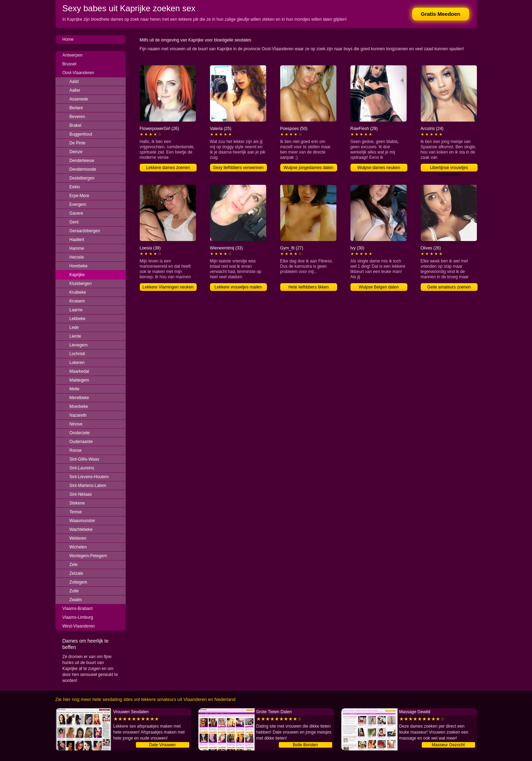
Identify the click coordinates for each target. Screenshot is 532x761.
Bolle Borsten (305, 745)
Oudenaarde (81, 442)
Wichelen (78, 547)
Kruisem (77, 301)
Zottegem (78, 582)
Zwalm (76, 600)
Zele (74, 565)
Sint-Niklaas (81, 494)
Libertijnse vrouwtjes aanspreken (449, 168)
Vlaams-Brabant (78, 609)
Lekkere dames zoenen (168, 168)
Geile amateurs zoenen (449, 287)
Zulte (74, 591)
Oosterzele (80, 433)
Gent (74, 222)
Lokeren (77, 363)
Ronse (76, 450)
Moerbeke (79, 406)
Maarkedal (79, 371)
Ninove (76, 424)
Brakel (75, 125)
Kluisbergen (81, 284)
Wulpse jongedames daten (309, 168)
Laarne (76, 310)
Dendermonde (83, 169)
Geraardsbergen (85, 231)
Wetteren (78, 538)
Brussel (70, 64)
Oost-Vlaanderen (78, 73)
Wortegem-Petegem (88, 556)
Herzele (77, 257)
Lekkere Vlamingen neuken (168, 287)
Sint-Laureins (82, 468)
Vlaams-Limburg (78, 617)
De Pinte (78, 143)
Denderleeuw (82, 161)
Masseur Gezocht (448, 745)
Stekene (77, 503)
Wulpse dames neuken (379, 168)
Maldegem (79, 380)
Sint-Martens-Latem (88, 486)
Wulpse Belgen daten (379, 287)
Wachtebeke (81, 529)
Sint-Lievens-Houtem (89, 477)
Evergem (78, 204)
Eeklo (75, 187)
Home (68, 39)
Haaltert (77, 240)
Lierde (75, 336)
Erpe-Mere (80, 196)
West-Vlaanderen (79, 626)
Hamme (77, 248)
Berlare (76, 108)
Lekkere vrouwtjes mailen (238, 287)
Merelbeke (79, 398)
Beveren (77, 117)
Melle (75, 389)
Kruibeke (78, 292)
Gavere (76, 213)
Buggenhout (81, 134)
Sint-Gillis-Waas (84, 459)
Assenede (79, 99)
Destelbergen (82, 178)
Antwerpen (73, 55)
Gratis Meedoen (441, 14)
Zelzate (76, 573)
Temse (76, 512)
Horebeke (79, 266)
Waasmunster (83, 521)
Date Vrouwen (163, 745)
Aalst (74, 82)
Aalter (75, 90)
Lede (74, 327)
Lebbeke (78, 319)
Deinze (76, 152)
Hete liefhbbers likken (308, 287)
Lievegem (79, 345)
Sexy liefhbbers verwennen (238, 168)
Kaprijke (77, 275)
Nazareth (78, 415)
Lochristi (77, 354)
